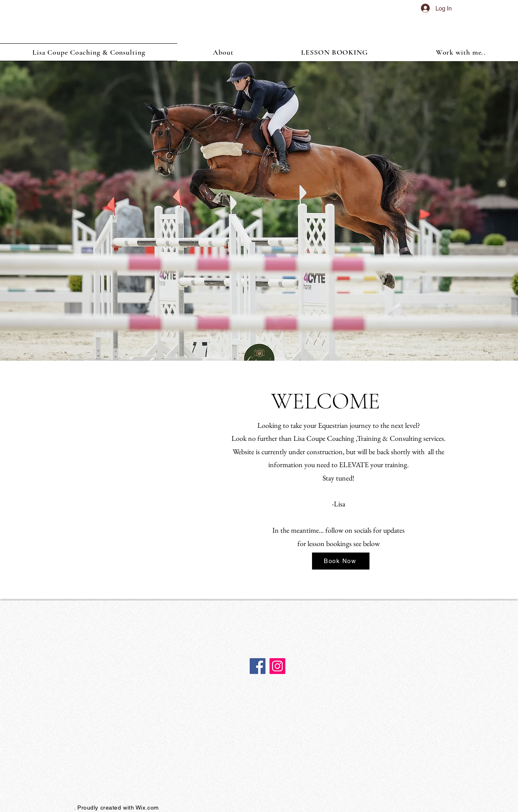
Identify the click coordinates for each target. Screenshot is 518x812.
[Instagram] (277, 666)
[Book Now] (341, 561)
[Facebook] (258, 666)
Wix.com (147, 808)
